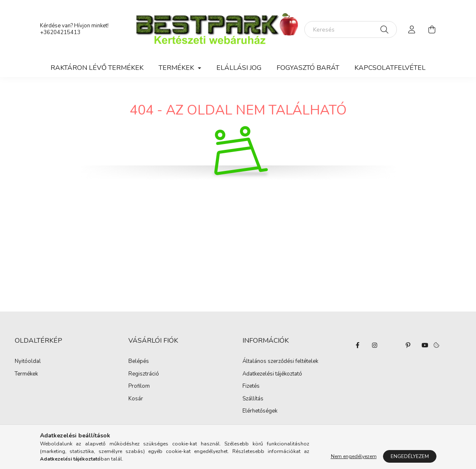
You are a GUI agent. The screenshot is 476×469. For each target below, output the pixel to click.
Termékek (26, 374)
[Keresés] (351, 29)
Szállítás (253, 399)
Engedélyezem (410, 456)
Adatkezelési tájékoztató (272, 374)
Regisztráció (144, 374)
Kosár (136, 399)
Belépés (139, 362)
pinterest (408, 345)
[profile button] (412, 29)
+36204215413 (60, 32)
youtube (425, 345)
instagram (375, 345)
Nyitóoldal (28, 362)
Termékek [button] (177, 68)
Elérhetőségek (260, 411)
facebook (358, 345)
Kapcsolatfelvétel (390, 68)
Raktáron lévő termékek (97, 68)
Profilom (139, 386)
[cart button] (432, 29)
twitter (391, 345)
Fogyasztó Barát (308, 68)
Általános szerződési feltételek (280, 362)
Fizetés (251, 386)
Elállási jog (239, 68)
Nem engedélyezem (354, 456)
